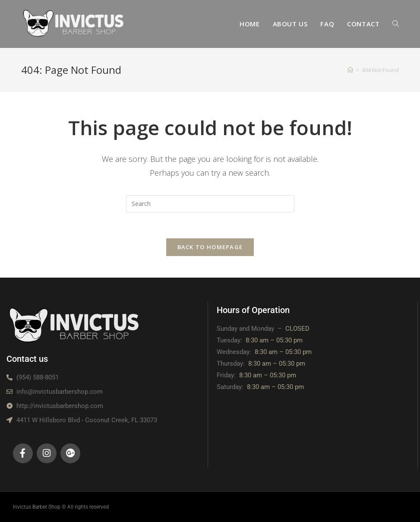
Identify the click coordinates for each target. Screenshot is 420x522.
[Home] (350, 70)
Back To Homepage (210, 247)
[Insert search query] (210, 204)
